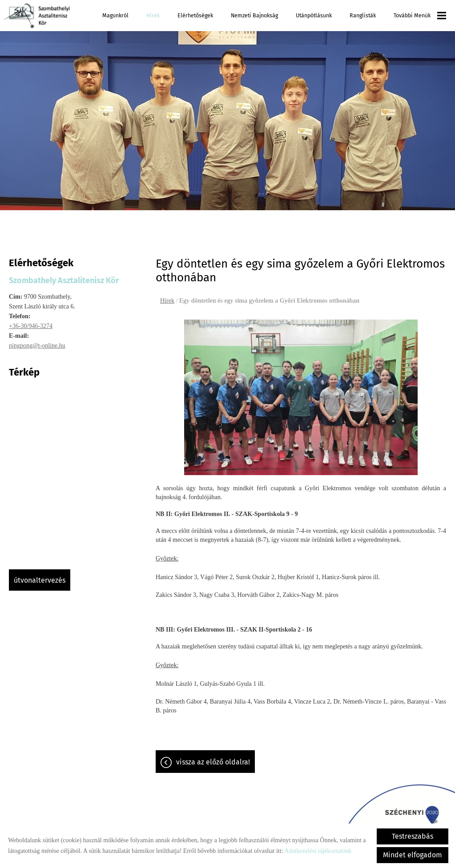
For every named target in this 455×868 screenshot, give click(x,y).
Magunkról (115, 15)
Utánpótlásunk (314, 15)
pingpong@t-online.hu (37, 346)
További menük (420, 16)
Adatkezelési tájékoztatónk (318, 851)
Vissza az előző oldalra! (213, 762)
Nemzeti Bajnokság (254, 15)
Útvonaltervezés (40, 580)
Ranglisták (363, 15)
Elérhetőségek (195, 15)
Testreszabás (413, 836)
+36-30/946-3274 (31, 326)
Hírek (153, 15)
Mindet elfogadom (413, 855)
